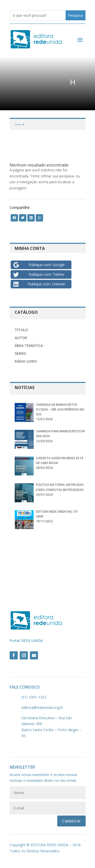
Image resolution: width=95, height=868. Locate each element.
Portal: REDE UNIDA (26, 641)
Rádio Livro (26, 361)
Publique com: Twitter (38, 274)
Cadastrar (71, 821)
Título (21, 330)
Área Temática (29, 346)
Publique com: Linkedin (39, 284)
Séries (20, 353)
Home (18, 124)
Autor (21, 338)
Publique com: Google (38, 265)
